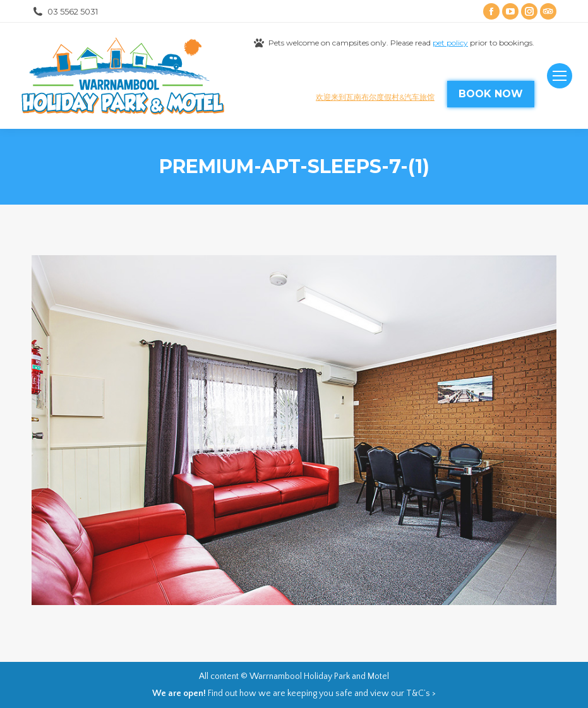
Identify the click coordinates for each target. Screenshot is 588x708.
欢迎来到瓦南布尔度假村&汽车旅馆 (375, 97)
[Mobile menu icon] (560, 76)
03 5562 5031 (65, 12)
